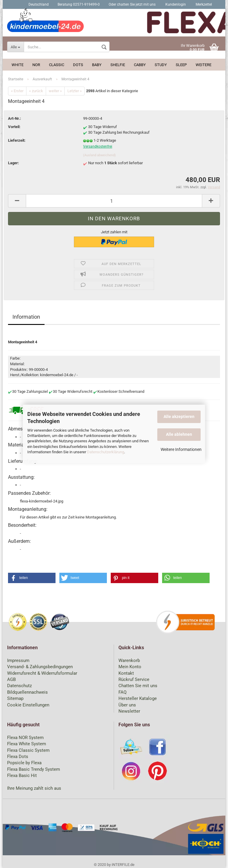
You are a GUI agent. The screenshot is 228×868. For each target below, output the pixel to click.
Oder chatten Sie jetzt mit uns (132, 4)
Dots (78, 65)
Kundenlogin (175, 4)
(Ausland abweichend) (99, 155)
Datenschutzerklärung (106, 452)
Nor (36, 65)
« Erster (17, 91)
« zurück (36, 91)
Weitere (204, 65)
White (18, 65)
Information (26, 317)
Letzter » (75, 91)
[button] (32, 578)
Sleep (181, 65)
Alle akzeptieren (179, 417)
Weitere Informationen (181, 449)
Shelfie (118, 65)
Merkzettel (203, 4)
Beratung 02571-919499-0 (79, 4)
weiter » (55, 91)
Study (161, 65)
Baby (97, 65)
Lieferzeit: (17, 140)
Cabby (140, 65)
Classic (57, 65)
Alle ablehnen (179, 434)
